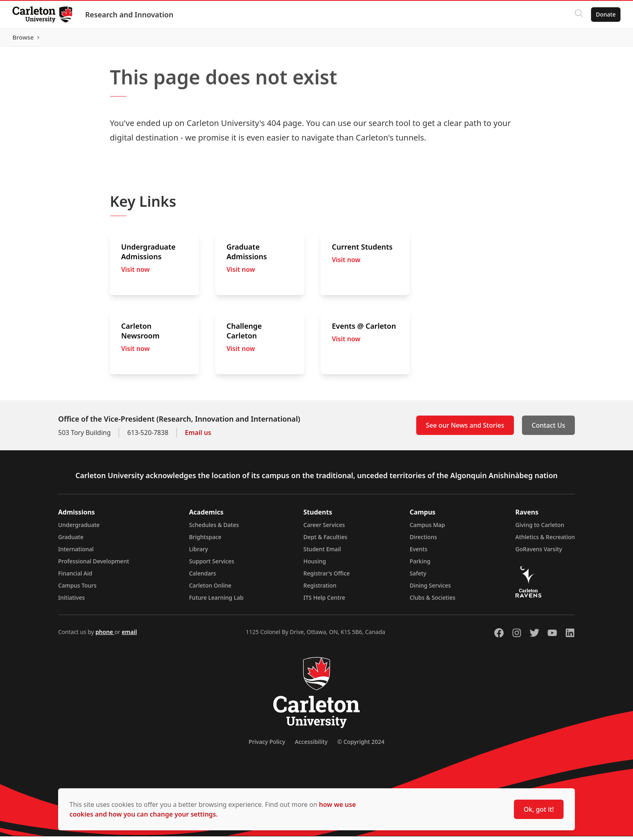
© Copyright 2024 (361, 745)
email (129, 635)
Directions (423, 541)
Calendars (202, 577)
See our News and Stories (465, 429)
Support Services (212, 565)
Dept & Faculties (326, 541)
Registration (320, 589)
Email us (198, 436)
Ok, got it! (539, 809)
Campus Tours (77, 589)
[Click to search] (579, 15)
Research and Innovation (130, 15)
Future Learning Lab (216, 601)
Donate (605, 14)
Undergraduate (79, 528)
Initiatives (71, 601)
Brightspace (205, 541)
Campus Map (428, 528)
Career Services (324, 528)
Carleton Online (210, 589)
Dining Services (430, 589)
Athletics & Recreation (545, 541)
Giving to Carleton (540, 528)
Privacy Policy (267, 745)
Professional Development (94, 565)
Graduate (71, 541)
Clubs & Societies (433, 601)
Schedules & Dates (214, 528)
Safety (418, 577)
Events (419, 553)
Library (198, 553)
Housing (315, 565)
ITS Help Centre (325, 601)
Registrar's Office (327, 577)
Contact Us (548, 429)
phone (105, 635)
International (76, 553)
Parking (420, 565)
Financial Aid (75, 577)
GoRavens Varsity (539, 553)
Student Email (322, 553)
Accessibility (311, 745)
